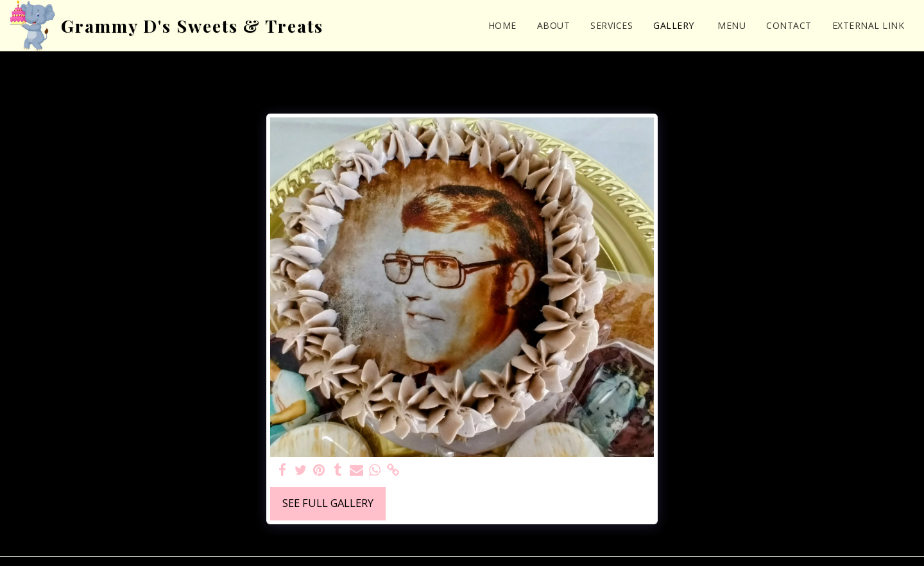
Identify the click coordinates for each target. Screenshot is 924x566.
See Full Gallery (328, 503)
